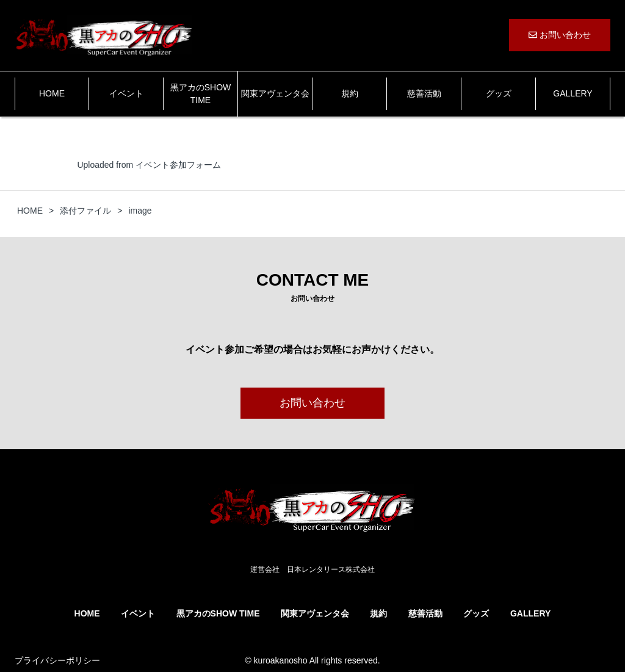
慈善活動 (424, 93)
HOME (52, 93)
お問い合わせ (560, 35)
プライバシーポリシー (57, 660)
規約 (350, 93)
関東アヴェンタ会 (275, 93)
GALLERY (573, 93)
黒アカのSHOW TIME (201, 94)
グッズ (499, 93)
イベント (126, 93)
